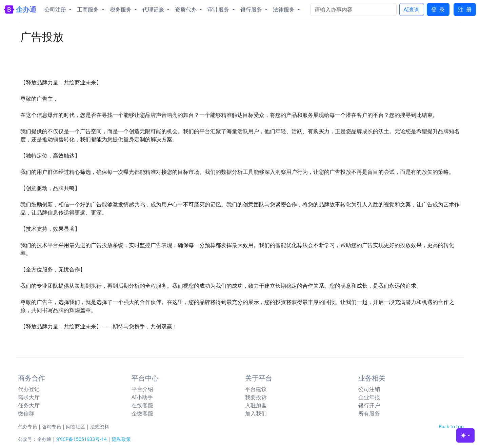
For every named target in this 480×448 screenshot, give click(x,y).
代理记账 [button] (154, 9)
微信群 (26, 413)
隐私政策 (121, 439)
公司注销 (369, 389)
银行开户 (369, 405)
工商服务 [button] (88, 9)
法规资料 (100, 426)
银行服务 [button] (252, 9)
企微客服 (142, 413)
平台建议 (256, 389)
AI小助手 (142, 397)
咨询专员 (52, 426)
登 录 (438, 9)
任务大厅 (29, 405)
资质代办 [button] (186, 9)
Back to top (451, 426)
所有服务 (369, 413)
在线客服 (142, 405)
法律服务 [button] (284, 9)
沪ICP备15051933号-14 (82, 439)
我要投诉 (256, 397)
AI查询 (412, 9)
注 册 (465, 9)
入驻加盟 (256, 405)
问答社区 (76, 426)
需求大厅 (29, 397)
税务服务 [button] (121, 9)
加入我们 (256, 413)
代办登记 (29, 389)
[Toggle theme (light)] (465, 435)
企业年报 (369, 397)
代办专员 (27, 426)
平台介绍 (142, 389)
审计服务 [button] (219, 9)
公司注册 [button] (56, 9)
